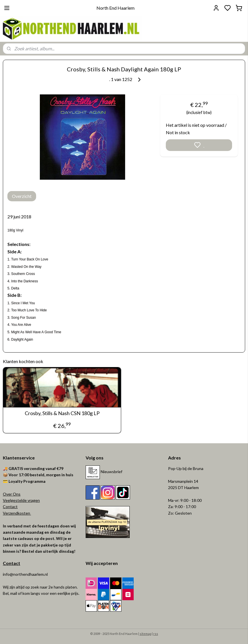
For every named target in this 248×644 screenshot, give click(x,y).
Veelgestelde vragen (21, 500)
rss (156, 634)
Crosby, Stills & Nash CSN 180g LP (62, 413)
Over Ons (12, 494)
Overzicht (22, 196)
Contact (10, 507)
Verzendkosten (17, 513)
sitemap (145, 634)
